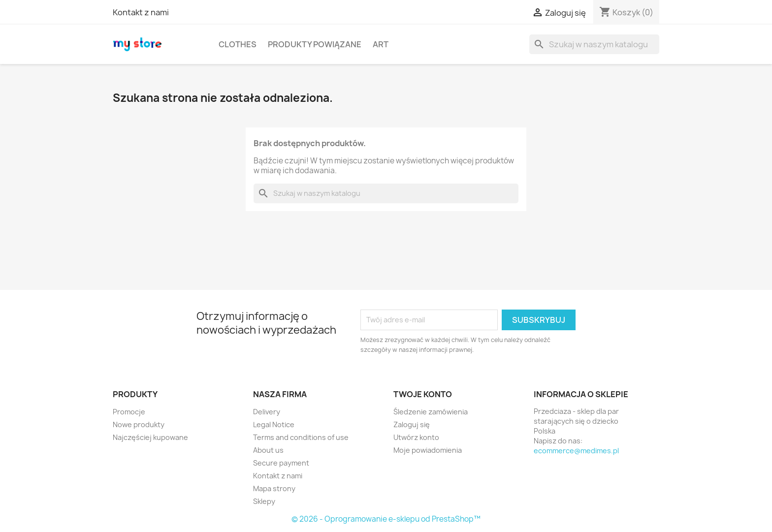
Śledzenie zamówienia (431, 412)
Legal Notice (274, 424)
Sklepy (264, 501)
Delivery (267, 412)
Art (381, 44)
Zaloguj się (412, 424)
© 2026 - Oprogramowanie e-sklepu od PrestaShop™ (386, 519)
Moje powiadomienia (428, 450)
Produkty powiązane (315, 44)
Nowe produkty (139, 424)
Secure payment (281, 463)
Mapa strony (274, 488)
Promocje (129, 412)
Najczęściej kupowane (150, 437)
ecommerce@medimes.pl (576, 451)
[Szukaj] (594, 44)
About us (268, 450)
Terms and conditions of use (301, 437)
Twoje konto (423, 394)
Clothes (238, 44)
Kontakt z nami (141, 12)
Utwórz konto (416, 437)
